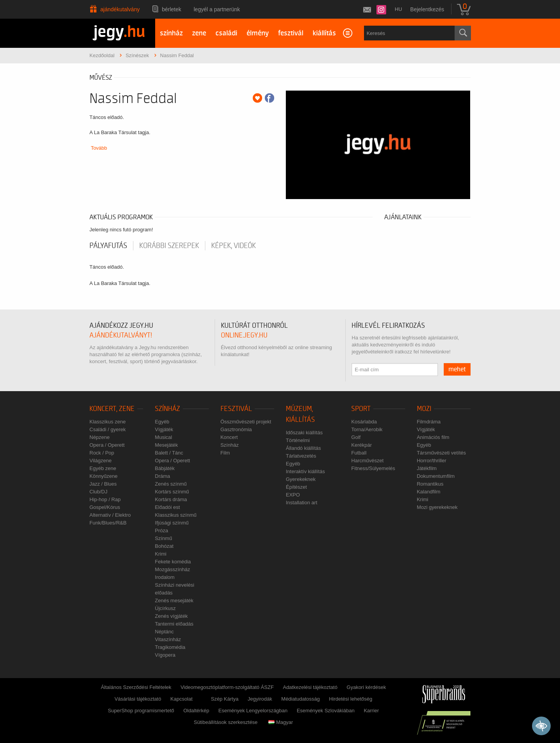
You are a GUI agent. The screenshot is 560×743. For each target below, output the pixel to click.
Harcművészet (367, 461)
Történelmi (298, 440)
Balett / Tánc (169, 453)
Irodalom (165, 577)
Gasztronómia (236, 429)
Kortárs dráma (171, 499)
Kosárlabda (364, 422)
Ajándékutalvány (120, 9)
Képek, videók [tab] (234, 246)
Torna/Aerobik (367, 429)
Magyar (281, 722)
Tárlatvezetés (301, 456)
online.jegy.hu (244, 335)
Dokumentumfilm (436, 476)
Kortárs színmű (172, 492)
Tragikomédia (170, 647)
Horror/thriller (432, 461)
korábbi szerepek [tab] (169, 246)
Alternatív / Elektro (110, 515)
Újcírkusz (165, 608)
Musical (163, 437)
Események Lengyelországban (253, 711)
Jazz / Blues (103, 484)
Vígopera (165, 655)
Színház (167, 409)
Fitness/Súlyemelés (373, 468)
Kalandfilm (429, 492)
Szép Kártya (225, 699)
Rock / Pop (102, 453)
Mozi (424, 409)
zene (199, 33)
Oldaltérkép (196, 711)
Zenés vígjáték (171, 616)
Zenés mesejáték (174, 601)
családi (226, 33)
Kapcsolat (181, 699)
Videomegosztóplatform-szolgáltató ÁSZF (227, 687)
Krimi (161, 554)
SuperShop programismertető (141, 711)
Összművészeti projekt (246, 422)
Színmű (163, 538)
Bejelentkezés (427, 9)
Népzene (100, 437)
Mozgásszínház (172, 569)
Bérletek (171, 9)
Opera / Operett (107, 445)
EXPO (293, 495)
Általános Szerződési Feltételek (136, 687)
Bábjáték (165, 468)
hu (398, 9)
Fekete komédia (173, 562)
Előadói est (167, 507)
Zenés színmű (171, 484)
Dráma (162, 476)
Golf (356, 437)
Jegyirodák (260, 699)
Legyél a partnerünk (217, 9)
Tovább (99, 148)
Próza (161, 531)
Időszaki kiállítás (304, 433)
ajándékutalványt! (121, 335)
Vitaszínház (168, 639)
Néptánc (164, 632)
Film (225, 453)
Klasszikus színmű (176, 515)
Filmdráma (429, 422)
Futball (359, 453)
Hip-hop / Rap (105, 499)
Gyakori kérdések (366, 687)
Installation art (302, 503)
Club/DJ (98, 492)
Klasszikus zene (108, 422)
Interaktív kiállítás (305, 471)
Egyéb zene (103, 468)
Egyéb (162, 422)
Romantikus (430, 484)
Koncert (229, 437)
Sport (361, 409)
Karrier (371, 711)
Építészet (296, 487)
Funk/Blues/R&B (108, 523)
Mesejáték (166, 445)
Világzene (101, 461)
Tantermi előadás (174, 624)
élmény (258, 33)
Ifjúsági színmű (172, 523)
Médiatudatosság (300, 699)
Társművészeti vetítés (441, 453)
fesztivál (291, 33)
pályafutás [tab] (108, 246)
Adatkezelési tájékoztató (310, 687)
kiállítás (324, 33)
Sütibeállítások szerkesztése (226, 722)
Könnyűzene (103, 476)
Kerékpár (361, 445)
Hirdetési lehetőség (351, 699)
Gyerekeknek (301, 479)
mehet (457, 369)
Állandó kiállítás (303, 448)
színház (171, 33)
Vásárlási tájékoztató (138, 699)
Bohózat (164, 546)
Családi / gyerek (108, 429)
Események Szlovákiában (326, 711)
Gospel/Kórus (105, 507)
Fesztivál (236, 409)
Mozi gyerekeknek (437, 507)
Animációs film (433, 437)
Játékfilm (427, 468)
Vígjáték (164, 429)
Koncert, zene (112, 409)
